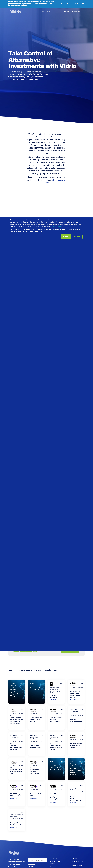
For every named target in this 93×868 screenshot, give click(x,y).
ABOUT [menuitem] (56, 12)
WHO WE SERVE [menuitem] (56, 863)
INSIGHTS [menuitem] (65, 12)
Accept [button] (66, 237)
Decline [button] (77, 237)
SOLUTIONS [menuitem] (46, 12)
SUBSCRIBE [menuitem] (76, 12)
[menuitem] (82, 12)
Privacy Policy (56, 226)
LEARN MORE (53, 702)
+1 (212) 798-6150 (77, 864)
